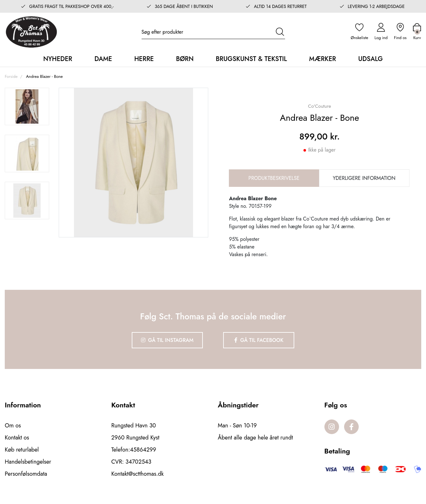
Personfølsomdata (26, 474)
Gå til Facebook (259, 340)
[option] (27, 106)
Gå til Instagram (167, 340)
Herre (144, 59)
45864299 (143, 450)
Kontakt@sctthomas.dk (138, 474)
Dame (103, 59)
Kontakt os (17, 438)
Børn (185, 59)
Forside (11, 76)
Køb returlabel (22, 450)
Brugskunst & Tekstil (251, 59)
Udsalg (370, 59)
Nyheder (58, 59)
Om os (13, 426)
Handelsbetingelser (28, 462)
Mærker (323, 59)
